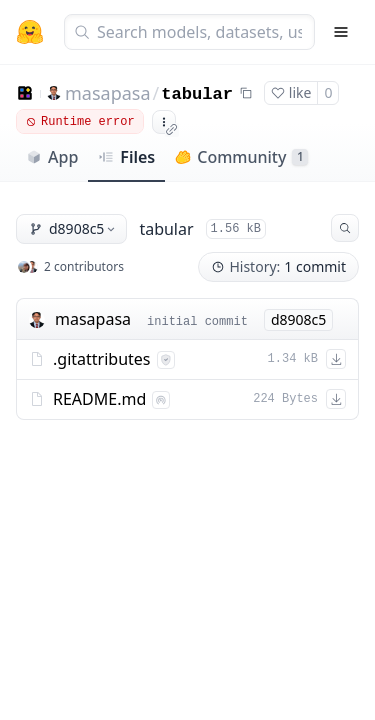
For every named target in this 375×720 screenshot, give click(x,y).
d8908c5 (73, 228)
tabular (197, 94)
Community (241, 157)
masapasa (108, 93)
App (52, 157)
